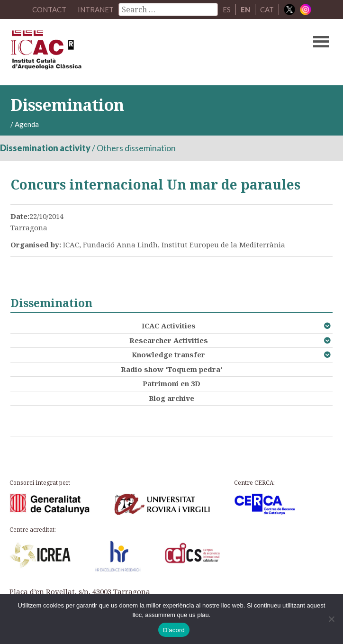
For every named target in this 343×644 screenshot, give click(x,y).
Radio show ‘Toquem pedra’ (171, 369)
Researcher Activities (169, 340)
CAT (267, 9)
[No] (331, 619)
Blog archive (171, 398)
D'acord (174, 630)
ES (227, 9)
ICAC (137, 52)
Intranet (96, 9)
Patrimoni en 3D (171, 383)
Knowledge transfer (168, 354)
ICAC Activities (169, 326)
